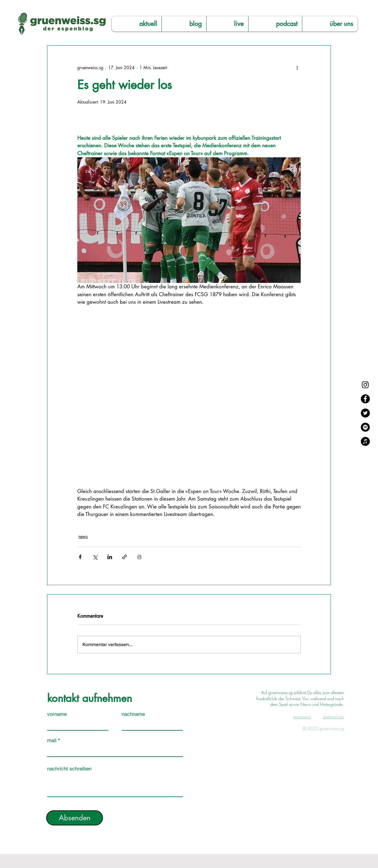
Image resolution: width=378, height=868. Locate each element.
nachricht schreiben (69, 769)
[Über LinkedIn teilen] (110, 557)
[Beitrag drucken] (139, 557)
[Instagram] (365, 385)
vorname (57, 714)
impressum (302, 717)
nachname (133, 714)
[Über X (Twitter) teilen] (95, 557)
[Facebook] (365, 399)
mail (52, 740)
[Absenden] (75, 818)
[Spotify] (365, 427)
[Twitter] (365, 413)
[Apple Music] (365, 441)
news (83, 536)
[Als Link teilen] (125, 557)
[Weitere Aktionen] (297, 67)
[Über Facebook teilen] (80, 557)
